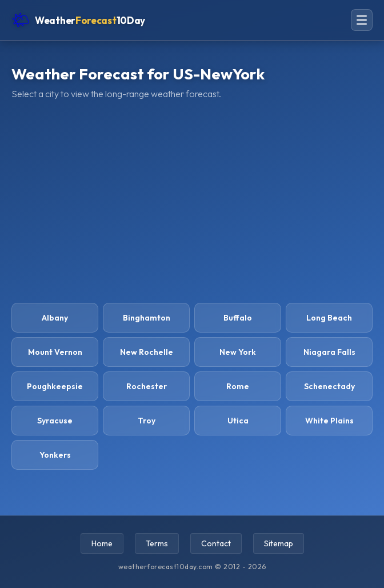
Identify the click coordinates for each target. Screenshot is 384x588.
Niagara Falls (329, 352)
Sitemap (279, 543)
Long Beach (329, 318)
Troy (147, 421)
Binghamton (147, 318)
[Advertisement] (192, 200)
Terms (157, 543)
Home (102, 543)
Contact (216, 543)
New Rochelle (147, 352)
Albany (55, 318)
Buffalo (238, 318)
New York (238, 352)
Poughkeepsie (55, 386)
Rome (238, 386)
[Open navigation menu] (362, 20)
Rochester (147, 386)
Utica (238, 421)
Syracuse (55, 421)
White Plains (329, 421)
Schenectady (329, 386)
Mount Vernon (55, 352)
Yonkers (55, 455)
